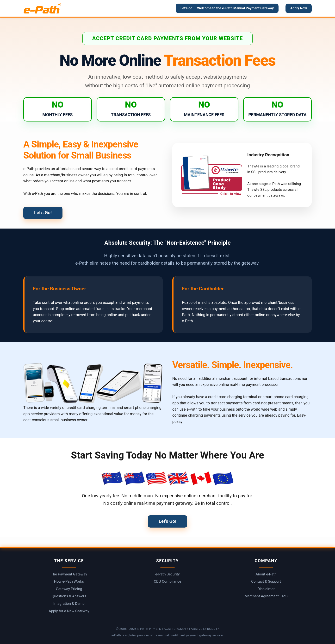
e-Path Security (167, 574)
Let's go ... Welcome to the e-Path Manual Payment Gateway (227, 8)
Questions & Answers (69, 596)
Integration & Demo (69, 604)
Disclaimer (266, 589)
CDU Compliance (167, 581)
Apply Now (299, 8)
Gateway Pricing (69, 589)
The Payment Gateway (69, 574)
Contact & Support (266, 581)
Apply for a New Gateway (69, 611)
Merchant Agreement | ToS (266, 596)
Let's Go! (43, 213)
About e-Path (266, 574)
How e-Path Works (69, 581)
